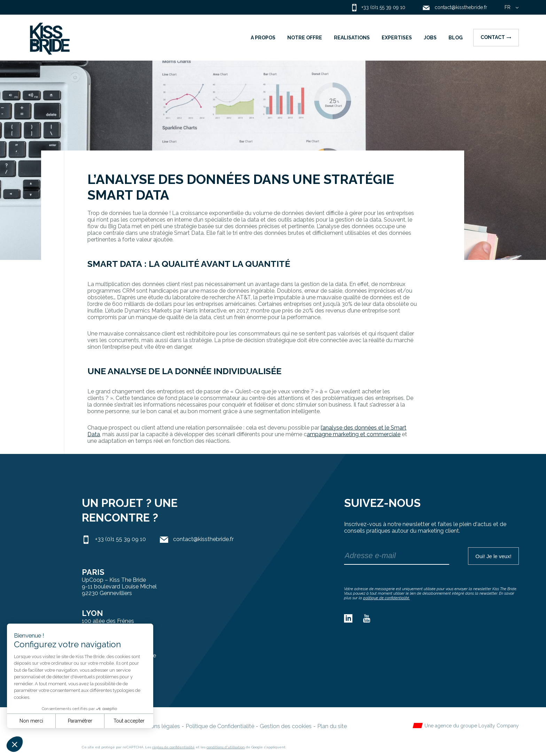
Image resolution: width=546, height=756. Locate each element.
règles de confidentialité (173, 747)
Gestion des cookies (286, 726)
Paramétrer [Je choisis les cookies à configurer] (80, 721)
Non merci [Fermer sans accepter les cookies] (31, 721)
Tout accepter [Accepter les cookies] (129, 721)
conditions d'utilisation (226, 747)
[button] (15, 744)
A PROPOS (263, 38)
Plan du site (332, 726)
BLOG (456, 38)
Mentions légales (158, 726)
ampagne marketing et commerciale (354, 434)
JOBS (430, 38)
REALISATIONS (352, 38)
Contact (496, 37)
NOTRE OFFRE (305, 38)
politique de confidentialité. (387, 598)
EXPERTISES (397, 38)
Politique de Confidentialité (220, 726)
